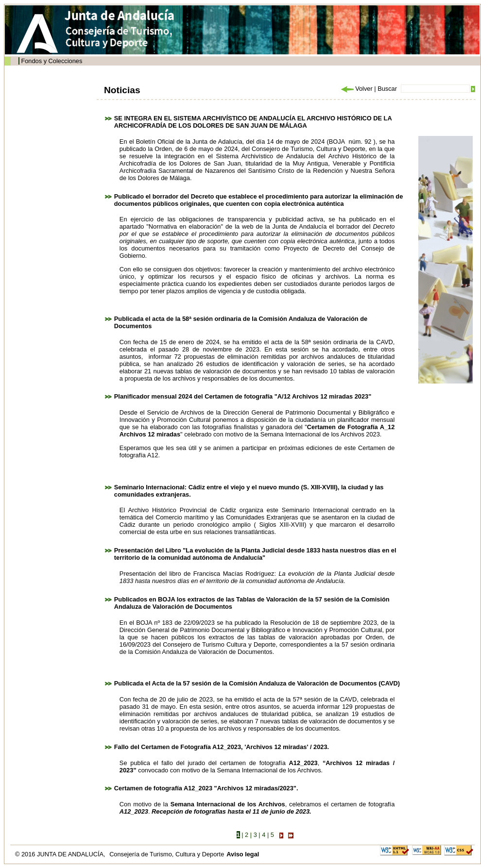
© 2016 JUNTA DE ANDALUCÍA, (61, 854)
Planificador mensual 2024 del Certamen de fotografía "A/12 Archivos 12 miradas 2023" (243, 396)
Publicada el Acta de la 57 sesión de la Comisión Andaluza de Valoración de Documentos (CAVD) (257, 683)
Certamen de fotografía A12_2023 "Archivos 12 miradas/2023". (206, 788)
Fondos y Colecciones (52, 61)
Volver (356, 89)
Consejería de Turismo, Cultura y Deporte (167, 854)
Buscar (387, 89)
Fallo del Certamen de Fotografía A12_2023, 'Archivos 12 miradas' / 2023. (222, 747)
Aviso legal (243, 854)
